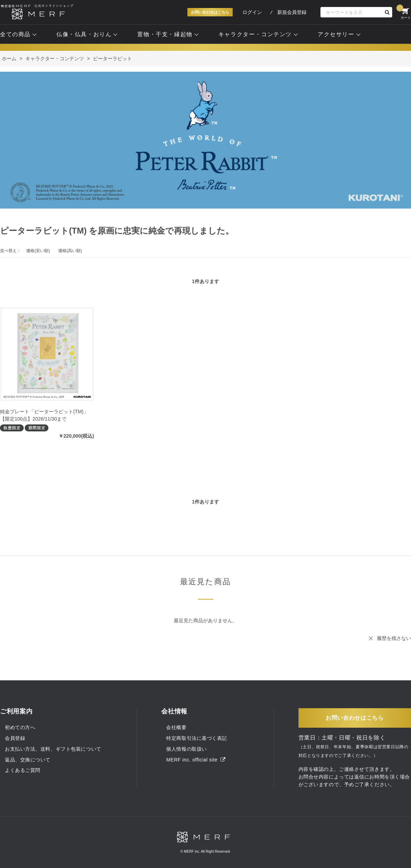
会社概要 (176, 727)
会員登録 (15, 738)
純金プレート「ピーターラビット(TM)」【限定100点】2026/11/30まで (44, 415)
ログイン (252, 12)
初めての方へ (20, 727)
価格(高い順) (70, 251)
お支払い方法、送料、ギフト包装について (53, 749)
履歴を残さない (394, 638)
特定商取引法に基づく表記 (197, 738)
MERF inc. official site (196, 760)
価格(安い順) (38, 251)
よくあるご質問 (23, 770)
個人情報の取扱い (186, 749)
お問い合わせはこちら (210, 12)
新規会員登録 (292, 12)
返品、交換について (28, 760)
